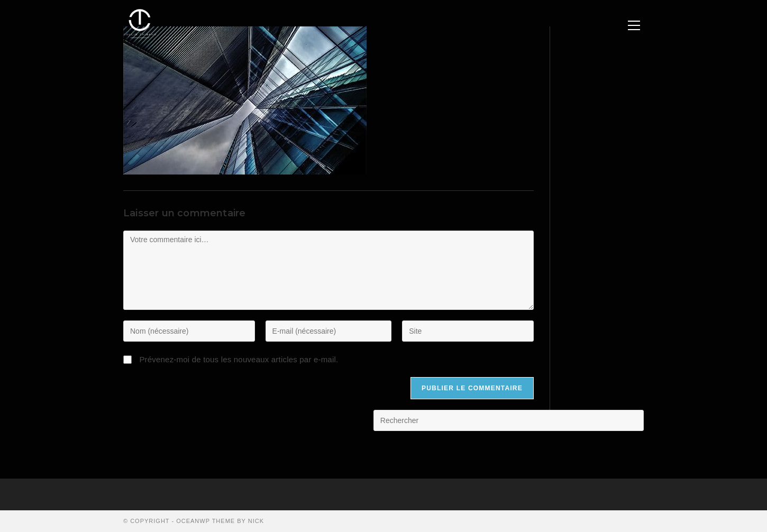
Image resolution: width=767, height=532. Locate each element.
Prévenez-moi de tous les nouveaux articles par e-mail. (239, 359)
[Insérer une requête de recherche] (509, 420)
